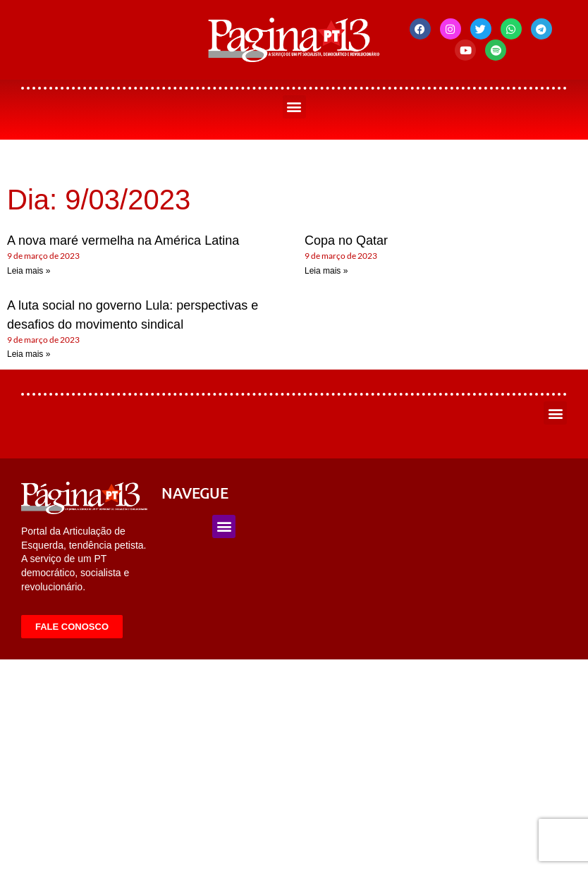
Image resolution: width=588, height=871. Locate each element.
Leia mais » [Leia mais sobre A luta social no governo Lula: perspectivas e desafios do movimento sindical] (29, 354)
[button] (294, 107)
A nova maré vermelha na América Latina (123, 240)
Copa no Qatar (346, 240)
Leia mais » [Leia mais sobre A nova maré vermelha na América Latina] (29, 271)
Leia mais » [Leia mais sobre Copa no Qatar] (326, 271)
